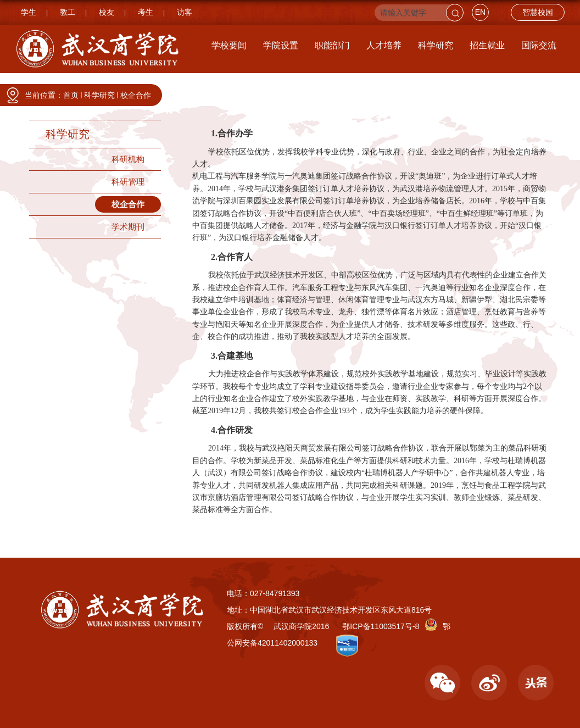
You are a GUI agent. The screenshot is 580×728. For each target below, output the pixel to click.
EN (480, 12)
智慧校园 (538, 12)
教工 (68, 12)
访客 (185, 12)
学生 (29, 12)
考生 (146, 12)
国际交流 (539, 45)
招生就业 (487, 45)
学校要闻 (229, 45)
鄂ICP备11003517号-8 (381, 626)
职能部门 (332, 45)
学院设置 (281, 45)
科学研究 (436, 45)
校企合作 (136, 95)
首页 (71, 95)
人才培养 (384, 45)
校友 (107, 12)
